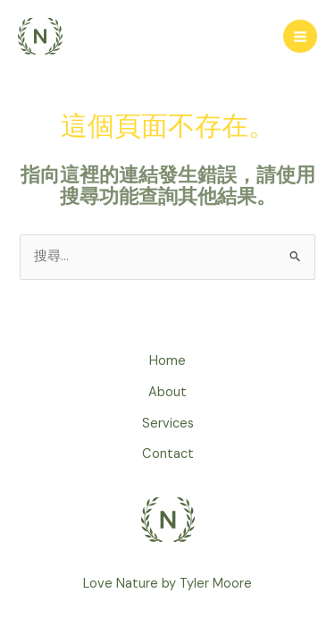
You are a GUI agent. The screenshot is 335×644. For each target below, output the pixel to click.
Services (168, 424)
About (167, 392)
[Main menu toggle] (300, 37)
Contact (168, 454)
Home (167, 361)
